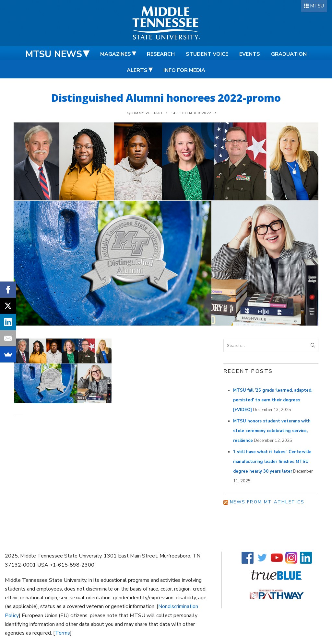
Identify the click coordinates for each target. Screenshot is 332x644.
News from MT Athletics (267, 502)
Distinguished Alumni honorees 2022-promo (166, 98)
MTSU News (54, 54)
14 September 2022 (191, 113)
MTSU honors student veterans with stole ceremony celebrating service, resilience (272, 431)
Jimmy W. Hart (148, 113)
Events (250, 54)
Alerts (137, 70)
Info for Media (184, 70)
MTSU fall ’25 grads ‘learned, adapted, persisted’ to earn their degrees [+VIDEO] (273, 400)
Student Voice (207, 54)
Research (161, 54)
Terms (63, 633)
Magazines (116, 54)
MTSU (317, 6)
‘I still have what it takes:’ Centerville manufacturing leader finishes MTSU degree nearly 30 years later (272, 462)
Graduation (289, 54)
